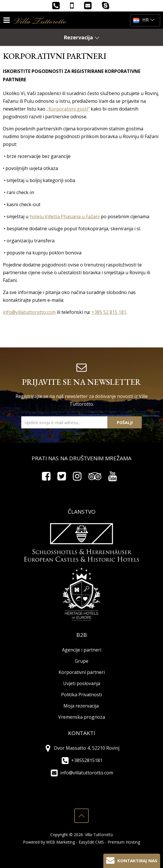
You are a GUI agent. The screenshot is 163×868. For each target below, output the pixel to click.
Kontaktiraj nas (132, 860)
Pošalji (125, 423)
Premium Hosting (124, 842)
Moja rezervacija (81, 706)
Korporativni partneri (82, 672)
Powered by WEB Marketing (49, 842)
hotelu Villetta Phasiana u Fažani (65, 216)
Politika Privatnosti (81, 695)
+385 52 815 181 (109, 312)
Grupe (82, 661)
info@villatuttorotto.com (29, 312)
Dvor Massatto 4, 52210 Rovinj (81, 748)
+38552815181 (82, 760)
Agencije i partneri (82, 650)
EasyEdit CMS (91, 842)
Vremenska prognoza (82, 717)
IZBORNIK (8, 20)
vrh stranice (81, 816)
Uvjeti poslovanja (82, 683)
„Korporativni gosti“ (68, 109)
